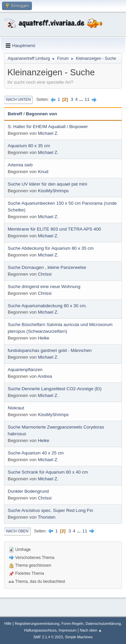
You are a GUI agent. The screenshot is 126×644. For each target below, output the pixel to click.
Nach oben (17, 531)
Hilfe (8, 623)
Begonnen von (41, 114)
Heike (44, 338)
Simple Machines (79, 637)
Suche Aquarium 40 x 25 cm (36, 453)
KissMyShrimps (53, 191)
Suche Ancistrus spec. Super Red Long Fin (50, 510)
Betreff (15, 114)
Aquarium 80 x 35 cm (29, 146)
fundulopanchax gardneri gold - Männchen (50, 350)
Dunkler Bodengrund (28, 491)
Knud (43, 172)
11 (87, 99)
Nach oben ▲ (91, 630)
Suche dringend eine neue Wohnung (44, 287)
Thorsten (47, 517)
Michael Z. (48, 133)
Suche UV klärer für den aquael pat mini (47, 184)
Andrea (45, 376)
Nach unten (18, 99)
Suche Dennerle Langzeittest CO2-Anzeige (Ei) (55, 389)
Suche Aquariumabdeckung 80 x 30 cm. (47, 306)
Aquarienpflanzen (25, 370)
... (82, 99)
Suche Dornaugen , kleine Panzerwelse (47, 267)
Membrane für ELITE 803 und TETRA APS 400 (54, 229)
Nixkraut (16, 408)
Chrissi (45, 274)
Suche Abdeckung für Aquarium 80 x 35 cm (51, 248)
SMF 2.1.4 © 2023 (48, 637)
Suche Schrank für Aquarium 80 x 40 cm (48, 472)
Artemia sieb (20, 165)
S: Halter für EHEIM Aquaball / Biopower (48, 127)
